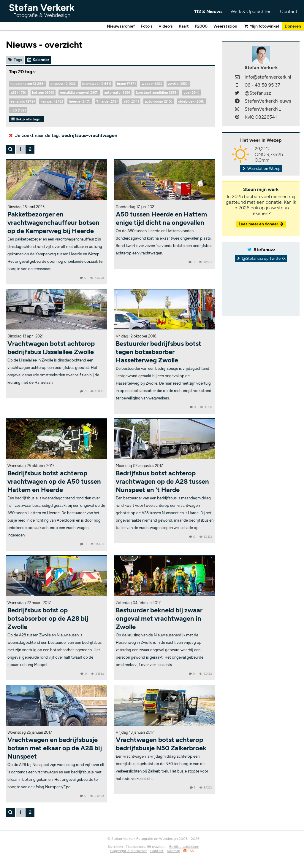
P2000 (201, 26)
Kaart (184, 26)
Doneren (293, 26)
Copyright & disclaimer (129, 851)
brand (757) (126, 84)
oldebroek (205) (191, 101)
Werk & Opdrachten (251, 11)
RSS (189, 851)
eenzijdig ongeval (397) (79, 93)
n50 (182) (18, 110)
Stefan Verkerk (42, 10)
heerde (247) (80, 101)
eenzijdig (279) (23, 101)
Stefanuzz (265, 250)
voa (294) (191, 93)
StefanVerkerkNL (263, 109)
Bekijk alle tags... (26, 119)
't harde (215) (107, 101)
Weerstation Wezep (261, 169)
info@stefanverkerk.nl (268, 77)
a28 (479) (18, 93)
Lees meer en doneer (262, 224)
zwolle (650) (178, 84)
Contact (289, 11)
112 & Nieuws (208, 11)
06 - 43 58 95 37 (262, 85)
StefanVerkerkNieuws (268, 101)
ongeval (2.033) (63, 84)
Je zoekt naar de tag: (62, 135)
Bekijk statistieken (184, 847)
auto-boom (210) (159, 101)
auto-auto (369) (117, 93)
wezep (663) (152, 84)
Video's (166, 26)
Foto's (147, 26)
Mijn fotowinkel (261, 26)
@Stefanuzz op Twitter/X (261, 258)
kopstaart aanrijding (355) (157, 93)
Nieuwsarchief (121, 26)
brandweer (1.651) (97, 84)
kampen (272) (52, 101)
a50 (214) (131, 101)
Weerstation (225, 26)
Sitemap (174, 851)
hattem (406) (43, 93)
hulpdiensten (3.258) (27, 84)
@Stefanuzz (258, 93)
